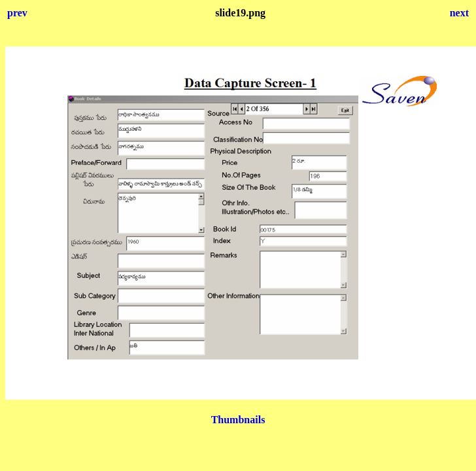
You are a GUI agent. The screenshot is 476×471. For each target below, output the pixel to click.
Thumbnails (238, 420)
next (459, 13)
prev (17, 13)
